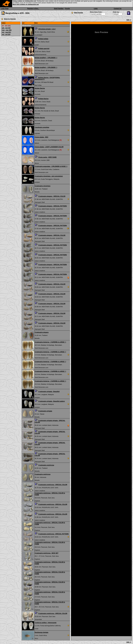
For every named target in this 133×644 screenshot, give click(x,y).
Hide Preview (79, 13)
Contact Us (118, 9)
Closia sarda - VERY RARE (47, 157)
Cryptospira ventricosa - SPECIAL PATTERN (53, 534)
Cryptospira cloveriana (42, 186)
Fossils (67, 9)
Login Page (5, 9)
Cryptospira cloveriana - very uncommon (49, 176)
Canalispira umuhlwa (42, 127)
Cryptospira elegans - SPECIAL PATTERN (52, 206)
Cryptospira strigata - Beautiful (49, 392)
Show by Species (10, 19)
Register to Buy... (33, 9)
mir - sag (6, 32)
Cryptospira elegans (42, 332)
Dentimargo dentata (41, 632)
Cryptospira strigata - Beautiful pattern (52, 401)
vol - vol (6, 34)
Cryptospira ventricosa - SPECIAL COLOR (53, 485)
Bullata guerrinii (44, 49)
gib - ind (6, 28)
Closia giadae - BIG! (41, 137)
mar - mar (7, 30)
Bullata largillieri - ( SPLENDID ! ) (46, 58)
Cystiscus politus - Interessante (46, 623)
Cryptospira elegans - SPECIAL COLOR (52, 196)
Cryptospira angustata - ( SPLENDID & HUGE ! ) (51, 166)
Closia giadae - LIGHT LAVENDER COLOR (49, 147)
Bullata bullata (43, 39)
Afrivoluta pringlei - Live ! (47, 29)
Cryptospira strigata (45, 411)
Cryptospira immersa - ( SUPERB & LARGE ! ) (50, 342)
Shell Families (59, 9)
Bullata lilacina (40, 88)
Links (96, 9)
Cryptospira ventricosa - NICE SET (47, 553)
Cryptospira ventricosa (46, 465)
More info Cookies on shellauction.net (26, 4)
